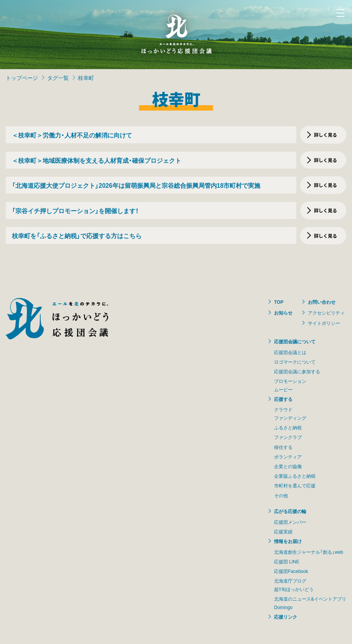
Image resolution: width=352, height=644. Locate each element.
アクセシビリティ (326, 313)
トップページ (22, 78)
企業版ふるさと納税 (295, 476)
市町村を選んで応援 (295, 485)
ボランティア (288, 457)
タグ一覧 (58, 78)
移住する (283, 447)
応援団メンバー (290, 522)
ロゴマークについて (295, 362)
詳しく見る (326, 135)
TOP (279, 302)
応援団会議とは (290, 352)
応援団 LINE (287, 561)
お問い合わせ (322, 302)
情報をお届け (288, 541)
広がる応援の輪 (290, 511)
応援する (283, 399)
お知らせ (283, 313)
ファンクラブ (288, 437)
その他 (281, 495)
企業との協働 (288, 466)
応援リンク (286, 617)
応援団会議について (295, 341)
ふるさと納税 (288, 427)
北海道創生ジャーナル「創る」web (309, 552)
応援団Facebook (291, 571)
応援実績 (283, 531)
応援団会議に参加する (297, 371)
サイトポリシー (324, 323)
